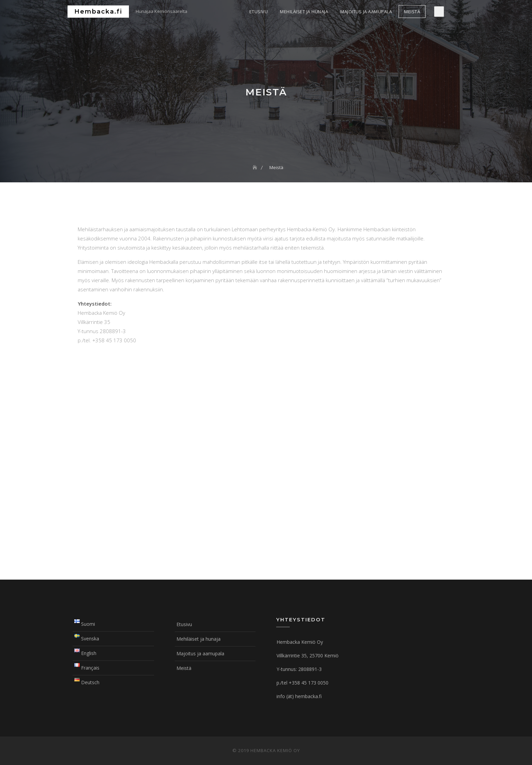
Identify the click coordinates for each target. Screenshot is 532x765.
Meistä (412, 12)
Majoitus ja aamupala (366, 12)
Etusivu (259, 12)
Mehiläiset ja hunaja (304, 12)
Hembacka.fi (98, 12)
